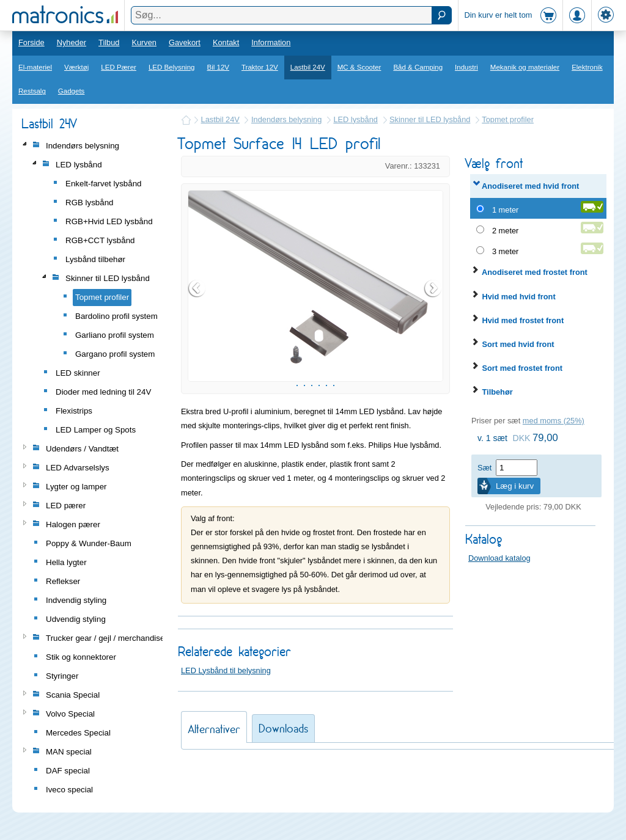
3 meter (505, 251)
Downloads (283, 798)
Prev (197, 323)
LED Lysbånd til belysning (226, 740)
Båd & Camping (418, 67)
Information (271, 42)
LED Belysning (172, 67)
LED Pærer (119, 67)
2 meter (505, 231)
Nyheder (72, 42)
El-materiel (35, 67)
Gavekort (185, 42)
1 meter (505, 210)
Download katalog (499, 558)
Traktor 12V (260, 67)
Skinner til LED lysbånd (430, 119)
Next (433, 323)
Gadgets (72, 91)
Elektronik (587, 67)
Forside (31, 42)
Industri (466, 67)
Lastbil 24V (308, 67)
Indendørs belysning (286, 119)
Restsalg (32, 91)
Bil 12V (219, 67)
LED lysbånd (355, 119)
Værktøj (76, 67)
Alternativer (214, 798)
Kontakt (226, 42)
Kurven (144, 42)
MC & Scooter (359, 67)
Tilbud (109, 42)
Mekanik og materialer (525, 67)
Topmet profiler (508, 119)
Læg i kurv (515, 486)
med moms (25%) (554, 421)
